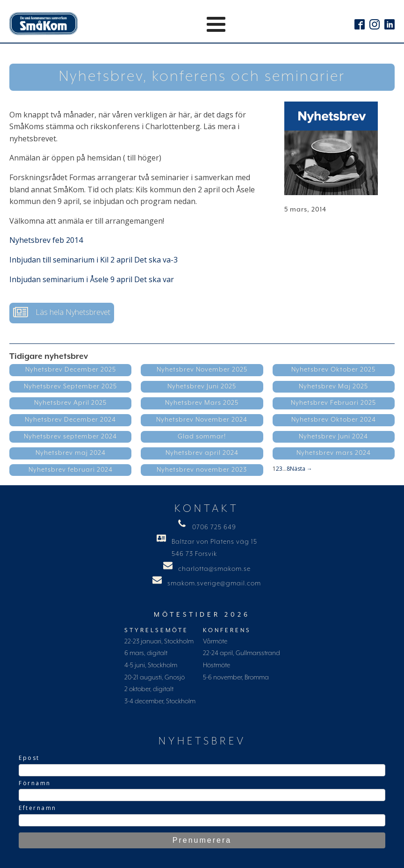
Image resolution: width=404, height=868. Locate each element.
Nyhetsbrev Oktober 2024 (334, 420)
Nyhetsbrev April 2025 (70, 403)
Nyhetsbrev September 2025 (70, 387)
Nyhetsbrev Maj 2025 (333, 387)
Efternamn (38, 808)
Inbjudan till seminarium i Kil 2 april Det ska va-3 (94, 260)
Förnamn (35, 783)
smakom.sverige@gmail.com (214, 584)
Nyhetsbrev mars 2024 (334, 453)
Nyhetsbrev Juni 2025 (202, 387)
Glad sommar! (202, 437)
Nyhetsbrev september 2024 (70, 437)
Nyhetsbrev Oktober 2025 (333, 370)
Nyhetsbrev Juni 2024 (333, 437)
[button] (62, 313)
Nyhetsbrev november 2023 (202, 470)
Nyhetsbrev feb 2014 (46, 240)
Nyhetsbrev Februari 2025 (333, 403)
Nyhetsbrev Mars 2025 (202, 403)
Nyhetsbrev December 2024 (70, 420)
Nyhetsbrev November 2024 (202, 420)
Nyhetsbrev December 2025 (71, 370)
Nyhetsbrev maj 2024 (71, 453)
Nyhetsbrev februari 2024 (71, 470)
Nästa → (301, 469)
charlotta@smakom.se (214, 569)
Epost (29, 758)
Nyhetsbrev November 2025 (202, 370)
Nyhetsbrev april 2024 (202, 453)
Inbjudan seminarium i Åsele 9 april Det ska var (92, 279)
